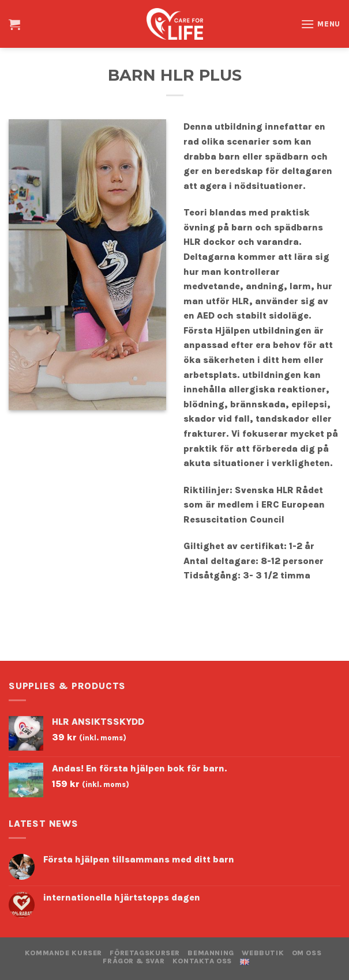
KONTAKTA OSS (202, 961)
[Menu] (320, 24)
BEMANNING (211, 953)
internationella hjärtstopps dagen (122, 897)
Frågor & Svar (134, 961)
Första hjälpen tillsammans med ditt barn (139, 859)
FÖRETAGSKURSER (145, 953)
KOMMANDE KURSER (63, 953)
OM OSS (307, 953)
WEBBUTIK (263, 953)
